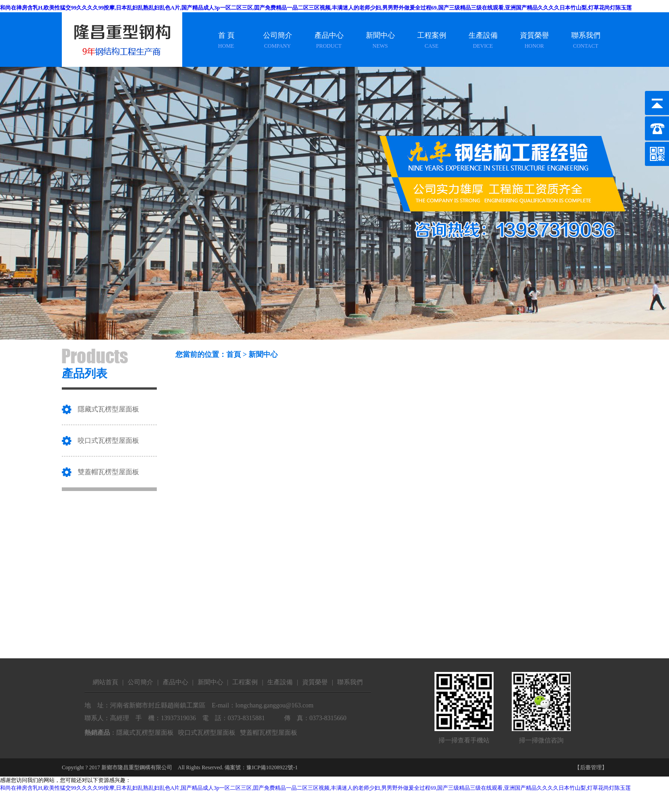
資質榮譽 (315, 682)
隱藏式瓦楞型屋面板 (108, 409)
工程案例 (245, 682)
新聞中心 (263, 354)
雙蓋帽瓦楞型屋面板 (108, 472)
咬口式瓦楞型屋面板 (108, 441)
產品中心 (175, 682)
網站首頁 (105, 682)
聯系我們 (350, 682)
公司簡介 (140, 682)
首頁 (234, 354)
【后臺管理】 (591, 767)
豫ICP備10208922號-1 (272, 767)
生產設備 (280, 682)
